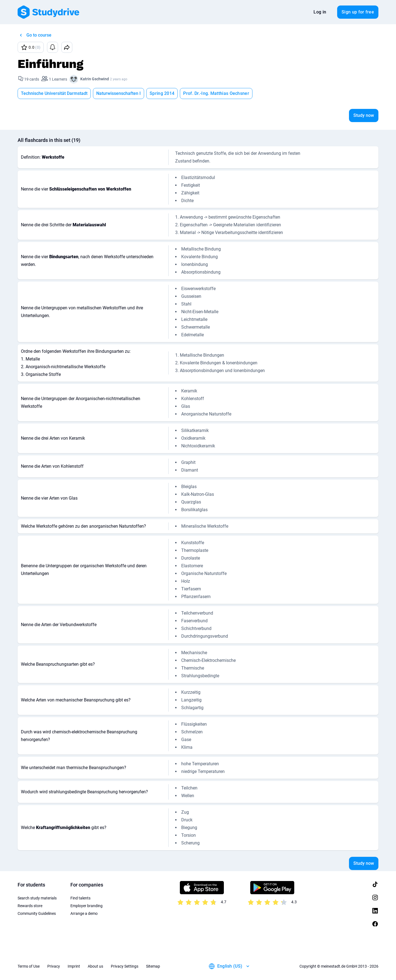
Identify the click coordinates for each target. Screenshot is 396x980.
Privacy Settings (125, 966)
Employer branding (86, 906)
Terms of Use (29, 966)
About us (95, 966)
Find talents (80, 898)
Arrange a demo (84, 913)
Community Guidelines (37, 913)
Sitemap (153, 966)
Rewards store (30, 906)
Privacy (54, 966)
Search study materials (37, 898)
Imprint (74, 966)
